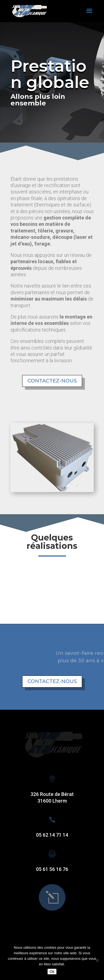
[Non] (97, 960)
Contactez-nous (52, 381)
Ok (52, 972)
